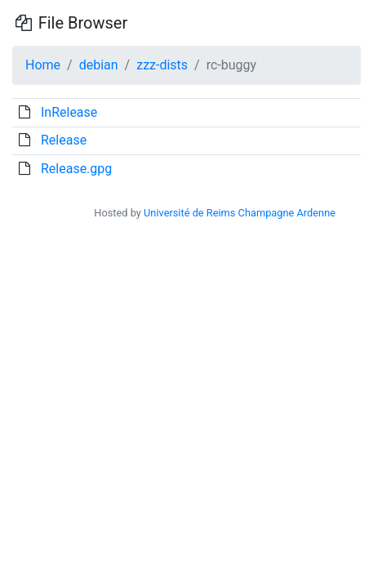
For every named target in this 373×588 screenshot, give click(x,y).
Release (64, 140)
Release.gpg (76, 169)
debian (99, 65)
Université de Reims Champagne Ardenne (240, 213)
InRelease (69, 112)
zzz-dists (162, 65)
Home (43, 65)
